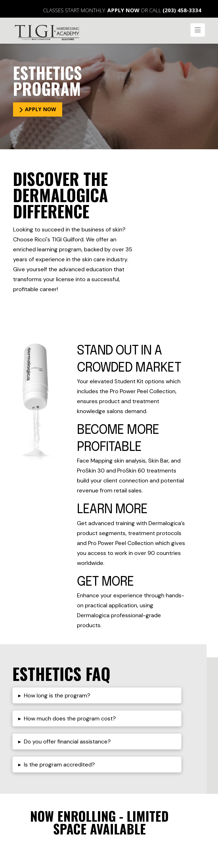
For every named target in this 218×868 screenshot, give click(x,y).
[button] (198, 30)
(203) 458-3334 (182, 10)
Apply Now (123, 10)
